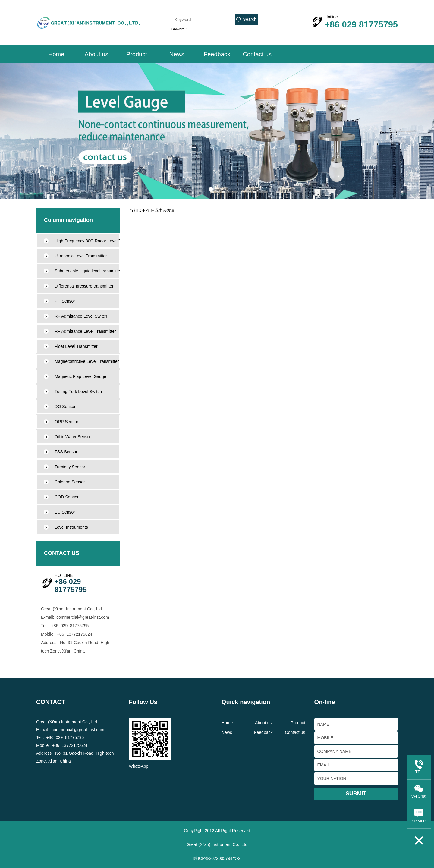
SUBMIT (356, 794)
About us (96, 54)
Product (137, 54)
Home (56, 54)
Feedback (217, 54)
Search (246, 19)
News (177, 54)
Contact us (257, 54)
